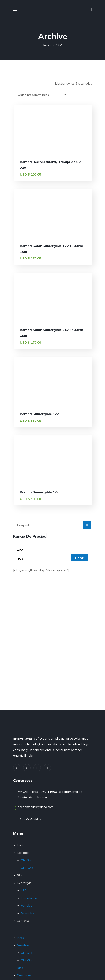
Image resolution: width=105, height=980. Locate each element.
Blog (20, 875)
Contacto (23, 921)
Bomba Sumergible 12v (39, 414)
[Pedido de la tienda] (40, 95)
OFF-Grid (27, 868)
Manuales (28, 913)
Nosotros (23, 853)
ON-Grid (26, 860)
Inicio (47, 45)
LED (24, 890)
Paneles (26, 905)
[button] (91, 9)
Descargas (24, 883)
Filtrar (80, 558)
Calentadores (30, 898)
